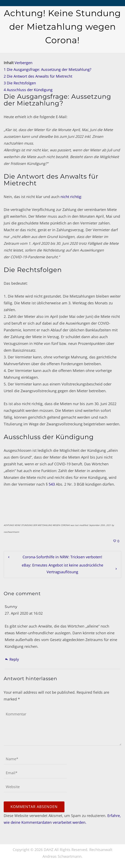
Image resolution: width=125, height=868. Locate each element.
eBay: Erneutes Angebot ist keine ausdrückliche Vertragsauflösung (62, 568)
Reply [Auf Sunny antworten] (12, 659)
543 (52, 484)
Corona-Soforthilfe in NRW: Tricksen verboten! (62, 557)
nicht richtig (71, 197)
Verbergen (24, 63)
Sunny (11, 607)
